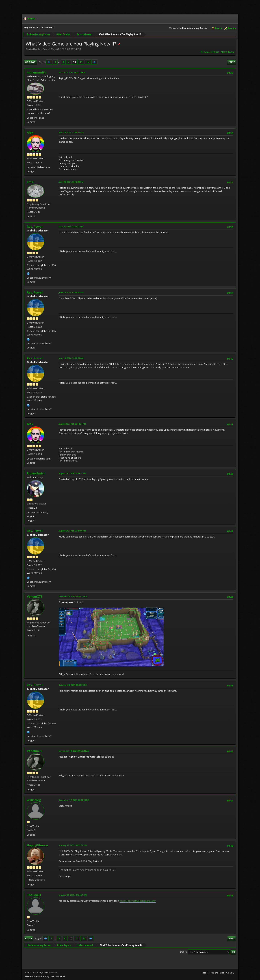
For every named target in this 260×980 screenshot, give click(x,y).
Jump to (183, 952)
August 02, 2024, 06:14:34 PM (72, 424)
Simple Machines (50, 973)
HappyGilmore (37, 845)
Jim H (31, 182)
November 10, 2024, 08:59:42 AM (74, 751)
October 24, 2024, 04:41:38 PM (73, 596)
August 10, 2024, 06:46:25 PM (72, 473)
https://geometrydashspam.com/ (138, 901)
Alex (30, 133)
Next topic (228, 52)
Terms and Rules (216, 973)
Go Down (30, 62)
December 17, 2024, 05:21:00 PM (74, 800)
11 (81, 62)
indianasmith (37, 72)
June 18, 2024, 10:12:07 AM (71, 358)
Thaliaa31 (34, 895)
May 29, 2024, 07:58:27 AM (71, 226)
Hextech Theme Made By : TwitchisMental (45, 976)
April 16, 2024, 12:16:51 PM (71, 132)
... (59, 62)
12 (88, 62)
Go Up (28, 939)
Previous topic (210, 52)
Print (232, 62)
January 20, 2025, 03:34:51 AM (73, 895)
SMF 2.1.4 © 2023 (33, 973)
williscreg (34, 800)
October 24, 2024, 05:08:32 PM (73, 685)
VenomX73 (35, 597)
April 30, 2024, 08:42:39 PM (71, 182)
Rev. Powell (35, 227)
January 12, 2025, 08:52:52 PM (73, 845)
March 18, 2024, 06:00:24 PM (72, 72)
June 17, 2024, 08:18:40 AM (71, 292)
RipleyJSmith (36, 473)
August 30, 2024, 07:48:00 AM (72, 531)
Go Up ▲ (230, 973)
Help (204, 973)
